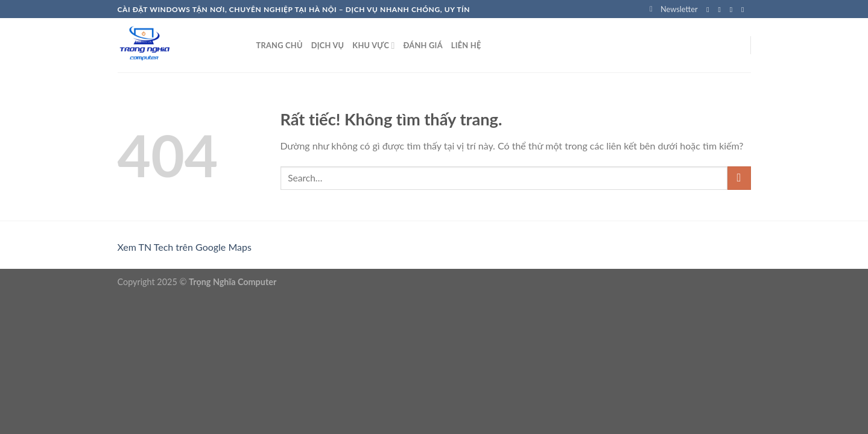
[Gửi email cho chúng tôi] (745, 10)
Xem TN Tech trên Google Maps (185, 247)
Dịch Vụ (328, 45)
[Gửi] (739, 178)
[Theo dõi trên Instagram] (722, 10)
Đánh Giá (423, 45)
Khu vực (373, 46)
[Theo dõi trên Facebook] (710, 10)
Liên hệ (466, 45)
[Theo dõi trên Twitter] (733, 10)
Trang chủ (280, 45)
